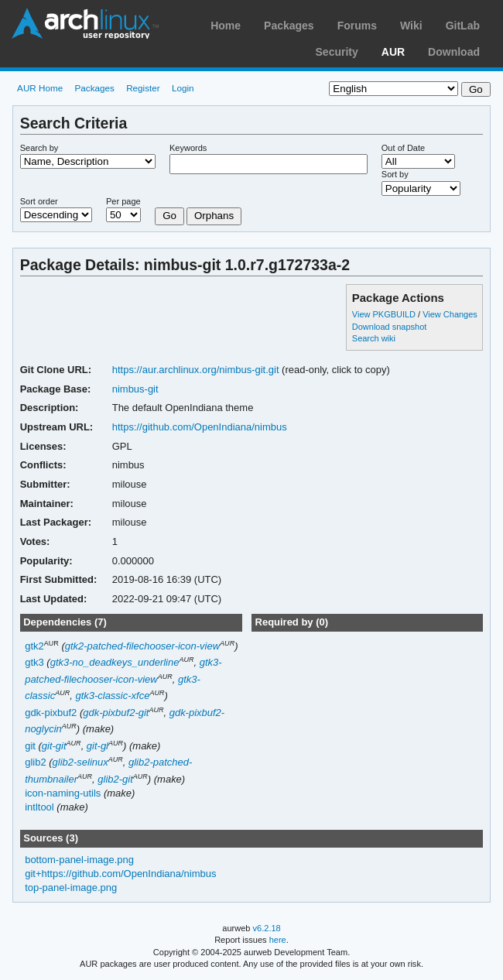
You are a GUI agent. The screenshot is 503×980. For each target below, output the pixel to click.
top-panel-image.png (71, 887)
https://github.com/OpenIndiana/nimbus (200, 427)
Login (183, 88)
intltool (39, 807)
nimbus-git (135, 389)
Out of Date (403, 148)
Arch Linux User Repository (85, 23)
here (278, 940)
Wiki (411, 26)
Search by (39, 148)
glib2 (35, 762)
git (30, 746)
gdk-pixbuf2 (51, 713)
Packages (289, 26)
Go (169, 216)
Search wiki (374, 338)
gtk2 (34, 646)
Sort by (395, 174)
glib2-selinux (80, 762)
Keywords (188, 148)
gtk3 (34, 662)
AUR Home (40, 88)
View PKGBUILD (385, 314)
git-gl (98, 746)
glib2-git (115, 779)
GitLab (463, 26)
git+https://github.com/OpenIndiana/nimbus (120, 874)
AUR (393, 52)
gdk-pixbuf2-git (116, 713)
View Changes (450, 314)
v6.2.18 (267, 928)
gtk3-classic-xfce (112, 696)
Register (143, 88)
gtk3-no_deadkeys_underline (115, 662)
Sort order (39, 201)
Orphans (214, 216)
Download (454, 52)
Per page (123, 201)
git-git (54, 746)
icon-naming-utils (63, 793)
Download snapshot (389, 327)
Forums (357, 26)
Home (226, 26)
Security (337, 52)
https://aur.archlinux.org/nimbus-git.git (196, 370)
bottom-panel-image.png (79, 860)
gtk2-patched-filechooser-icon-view (142, 646)
